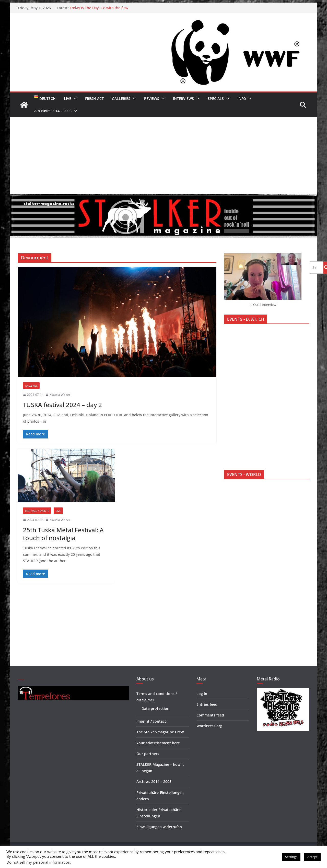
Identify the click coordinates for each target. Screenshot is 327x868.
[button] (74, 99)
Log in (202, 694)
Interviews (183, 99)
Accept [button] (312, 857)
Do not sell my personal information (38, 862)
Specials (216, 99)
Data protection (155, 708)
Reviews (152, 99)
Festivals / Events (37, 511)
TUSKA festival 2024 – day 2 (62, 405)
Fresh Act (94, 99)
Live (68, 99)
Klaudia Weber (60, 395)
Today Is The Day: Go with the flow (99, 8)
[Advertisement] (163, 155)
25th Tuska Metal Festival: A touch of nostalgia (63, 534)
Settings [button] (291, 857)
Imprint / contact (151, 721)
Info (242, 99)
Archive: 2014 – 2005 (53, 111)
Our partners (148, 754)
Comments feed (210, 715)
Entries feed (207, 704)
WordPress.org (209, 726)
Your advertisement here (158, 743)
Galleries (121, 99)
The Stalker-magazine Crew (160, 732)
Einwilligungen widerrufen (159, 827)
